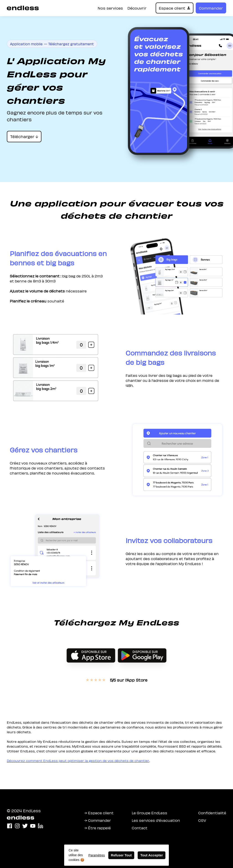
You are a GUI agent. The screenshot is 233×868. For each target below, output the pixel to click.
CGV (202, 820)
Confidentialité (212, 813)
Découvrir (137, 8)
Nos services (110, 8)
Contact (140, 828)
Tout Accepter (152, 855)
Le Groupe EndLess (149, 813)
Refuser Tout (121, 855)
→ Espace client (99, 813)
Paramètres (96, 855)
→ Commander (98, 820)
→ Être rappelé (98, 828)
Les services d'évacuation (156, 820)
